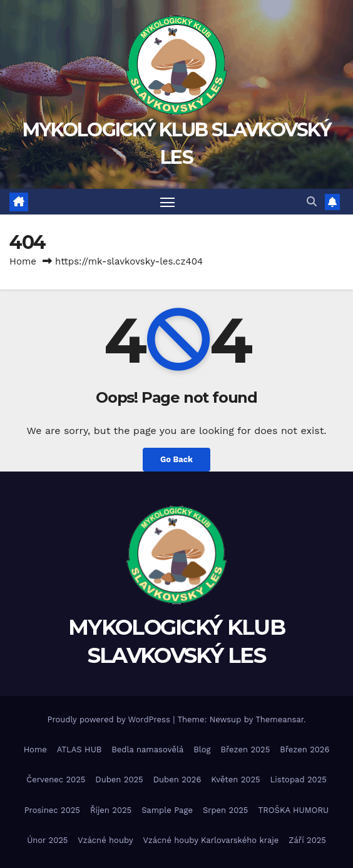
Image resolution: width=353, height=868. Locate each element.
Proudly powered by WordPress (110, 719)
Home (23, 261)
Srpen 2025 (226, 810)
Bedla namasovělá (147, 749)
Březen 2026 (304, 749)
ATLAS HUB (79, 749)
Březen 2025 (246, 749)
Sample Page (167, 810)
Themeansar (279, 719)
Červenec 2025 (56, 780)
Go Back (176, 459)
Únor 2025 (47, 840)
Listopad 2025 (299, 780)
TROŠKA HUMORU (293, 810)
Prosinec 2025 (52, 810)
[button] (312, 202)
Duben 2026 (177, 780)
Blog (202, 749)
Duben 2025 (119, 780)
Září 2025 (307, 840)
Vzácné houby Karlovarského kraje (211, 840)
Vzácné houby (105, 840)
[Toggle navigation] (168, 202)
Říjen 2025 (111, 810)
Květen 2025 (235, 780)
